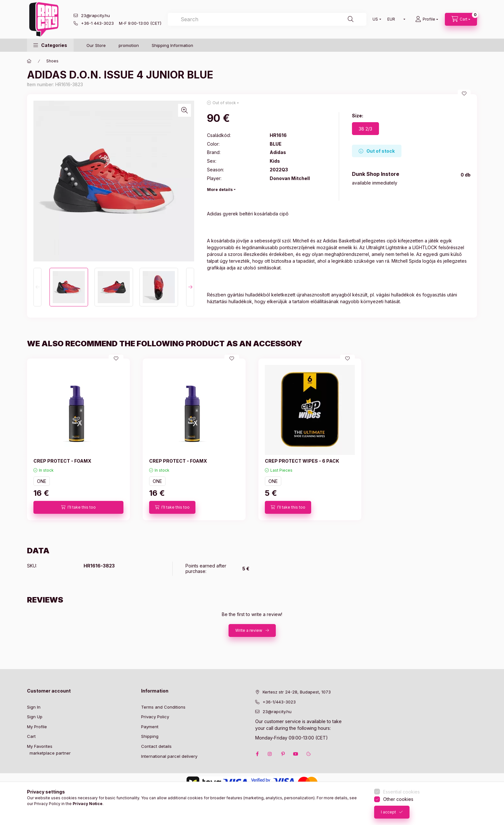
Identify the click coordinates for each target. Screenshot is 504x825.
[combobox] (267, 19)
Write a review (249, 630)
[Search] (351, 19)
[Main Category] (29, 61)
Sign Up (35, 717)
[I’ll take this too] (78, 507)
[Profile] (427, 19)
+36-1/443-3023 (279, 702)
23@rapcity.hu (95, 15)
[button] (50, 45)
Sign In (34, 707)
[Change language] (375, 19)
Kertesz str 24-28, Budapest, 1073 (297, 692)
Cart (31, 736)
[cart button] (461, 19)
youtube (296, 754)
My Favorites (40, 746)
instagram (270, 754)
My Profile (37, 727)
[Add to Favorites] (464, 94)
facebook (257, 754)
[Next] (190, 287)
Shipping (150, 736)
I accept (388, 812)
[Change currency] (395, 19)
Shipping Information (172, 45)
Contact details (156, 746)
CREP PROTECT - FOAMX (62, 461)
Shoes (52, 61)
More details (220, 190)
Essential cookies (401, 792)
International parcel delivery (169, 756)
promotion (129, 45)
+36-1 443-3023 (97, 23)
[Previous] (37, 287)
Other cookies (398, 799)
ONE (42, 481)
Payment (150, 727)
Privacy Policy (155, 717)
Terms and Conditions (163, 707)
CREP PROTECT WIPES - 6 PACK (302, 461)
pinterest (283, 754)
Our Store (96, 45)
